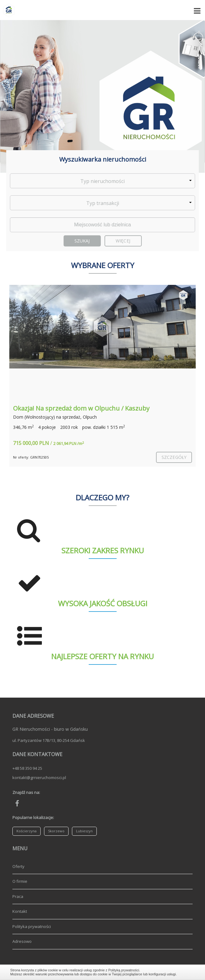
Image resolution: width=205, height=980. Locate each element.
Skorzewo (56, 831)
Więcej (123, 241)
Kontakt (20, 911)
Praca (18, 896)
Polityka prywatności (32, 926)
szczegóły (174, 457)
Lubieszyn (84, 831)
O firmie (20, 881)
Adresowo (22, 941)
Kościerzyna (27, 831)
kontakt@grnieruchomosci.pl (39, 777)
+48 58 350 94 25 (27, 768)
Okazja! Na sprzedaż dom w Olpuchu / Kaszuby (81, 408)
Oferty (18, 866)
